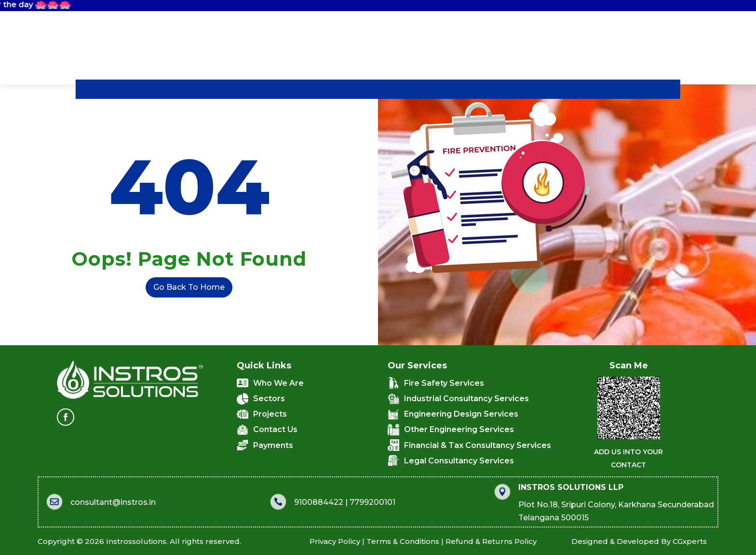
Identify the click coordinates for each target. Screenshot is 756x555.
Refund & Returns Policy (377, 541)
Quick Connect (584, 89)
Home (139, 89)
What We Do (290, 89)
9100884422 (283, 502)
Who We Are (207, 89)
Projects (424, 89)
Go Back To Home (173, 287)
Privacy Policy (233, 541)
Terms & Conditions (295, 541)
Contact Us (493, 89)
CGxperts (609, 541)
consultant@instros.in (78, 502)
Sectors (362, 89)
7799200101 (337, 502)
